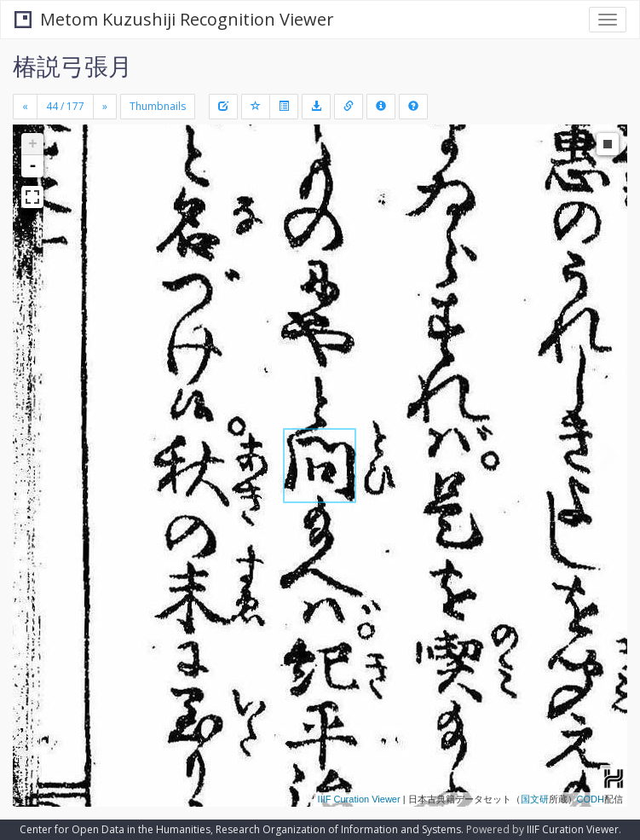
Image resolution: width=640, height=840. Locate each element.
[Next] (105, 107)
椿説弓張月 (72, 66)
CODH (591, 799)
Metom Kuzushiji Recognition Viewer (174, 19)
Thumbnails (158, 106)
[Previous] (25, 107)
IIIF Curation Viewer (359, 799)
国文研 (535, 799)
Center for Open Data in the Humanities (115, 829)
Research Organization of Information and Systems (338, 829)
